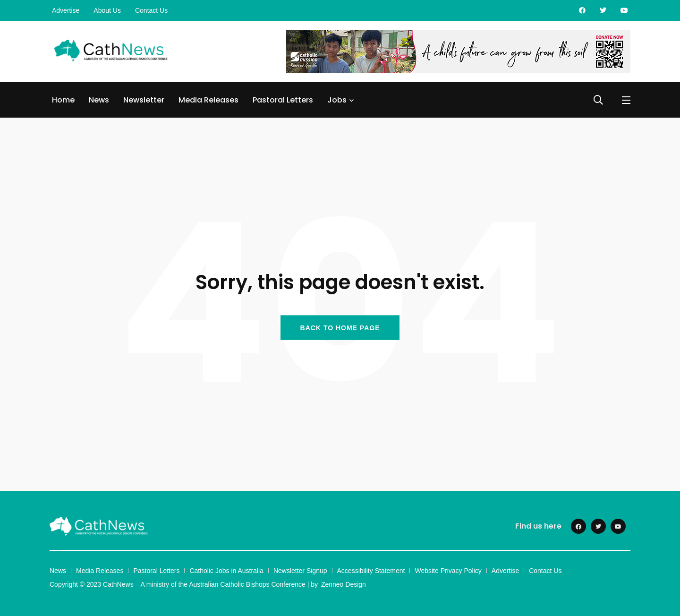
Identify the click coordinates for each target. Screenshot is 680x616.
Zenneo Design (344, 584)
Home (63, 100)
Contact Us (151, 10)
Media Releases (208, 100)
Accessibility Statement (371, 571)
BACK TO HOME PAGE (340, 327)
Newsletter (144, 100)
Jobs (337, 100)
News (99, 100)
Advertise (66, 10)
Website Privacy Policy (448, 571)
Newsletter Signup (300, 571)
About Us (107, 10)
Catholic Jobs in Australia (226, 571)
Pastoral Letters (283, 100)
